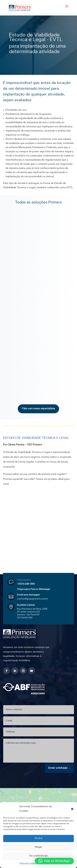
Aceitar (39, 838)
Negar (38, 847)
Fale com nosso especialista (38, 409)
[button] (72, 809)
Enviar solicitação (58, 768)
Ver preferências (38, 856)
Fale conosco (24, 580)
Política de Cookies (28, 863)
